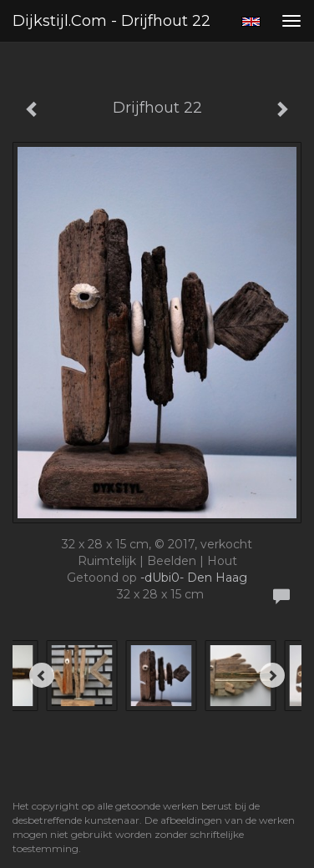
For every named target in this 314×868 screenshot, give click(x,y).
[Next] (272, 675)
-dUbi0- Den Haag (194, 578)
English (251, 22)
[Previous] (42, 675)
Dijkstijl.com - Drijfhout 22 (111, 21)
